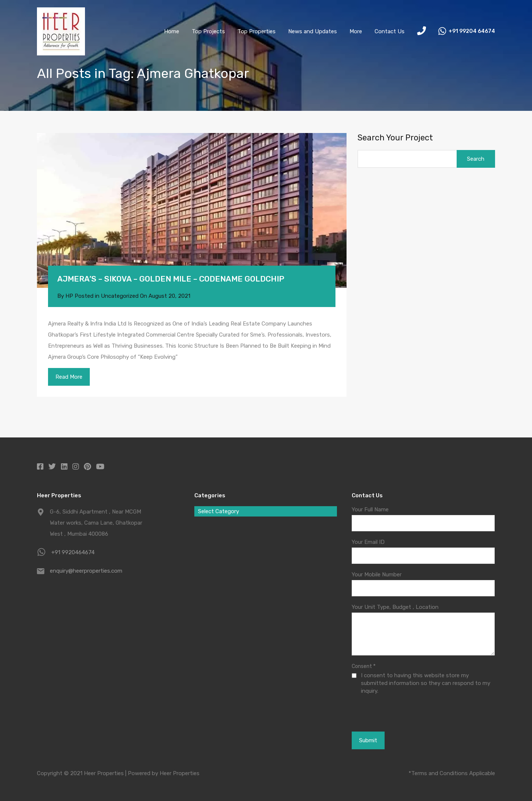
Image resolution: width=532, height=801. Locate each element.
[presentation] (392, 713)
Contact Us (390, 31)
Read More (69, 377)
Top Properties (257, 31)
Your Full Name (370, 509)
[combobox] (266, 511)
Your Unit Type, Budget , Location (395, 607)
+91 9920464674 (73, 552)
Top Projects (208, 31)
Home (172, 31)
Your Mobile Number (377, 575)
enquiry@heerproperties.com (86, 571)
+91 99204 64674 (472, 31)
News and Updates (313, 31)
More (356, 31)
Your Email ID (368, 542)
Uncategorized (120, 296)
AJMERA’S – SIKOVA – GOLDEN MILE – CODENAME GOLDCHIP (171, 279)
